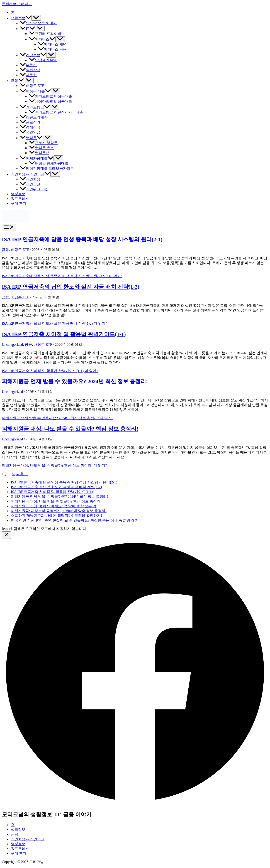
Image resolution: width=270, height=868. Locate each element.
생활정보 (21, 18)
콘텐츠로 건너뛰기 (17, 4)
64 (14, 474)
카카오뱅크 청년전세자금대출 (56, 112)
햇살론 (31, 138)
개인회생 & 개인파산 (31, 174)
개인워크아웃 (34, 189)
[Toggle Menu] (36, 18)
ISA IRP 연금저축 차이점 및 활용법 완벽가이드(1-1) (64, 334)
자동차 (28, 75)
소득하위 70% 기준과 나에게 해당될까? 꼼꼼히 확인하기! (56, 516)
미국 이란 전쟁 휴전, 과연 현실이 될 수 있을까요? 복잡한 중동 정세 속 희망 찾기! (75, 520)
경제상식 (30, 127)
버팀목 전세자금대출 (49, 163)
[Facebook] (135, 804)
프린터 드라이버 (45, 34)
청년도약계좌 (34, 117)
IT (28, 29)
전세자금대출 (37, 158)
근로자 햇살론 (43, 143)
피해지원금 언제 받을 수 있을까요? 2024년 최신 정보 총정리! (75, 381)
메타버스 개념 (52, 44)
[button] (28, 18)
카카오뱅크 (35, 107)
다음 (22, 474)
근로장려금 (32, 122)
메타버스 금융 (52, 49)
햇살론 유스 (41, 148)
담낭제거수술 (43, 60)
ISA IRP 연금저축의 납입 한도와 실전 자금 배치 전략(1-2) (71, 287)
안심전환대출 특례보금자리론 (47, 168)
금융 (17, 81)
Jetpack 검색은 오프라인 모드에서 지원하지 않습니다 (44, 529)
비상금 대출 (35, 91)
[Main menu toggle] (9, 227)
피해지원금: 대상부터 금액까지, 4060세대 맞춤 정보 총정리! (59, 511)
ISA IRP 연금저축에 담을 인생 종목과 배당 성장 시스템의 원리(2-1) (82, 239)
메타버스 (42, 39)
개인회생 (30, 179)
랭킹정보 (18, 194)
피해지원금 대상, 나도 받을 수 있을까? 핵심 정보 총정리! (70, 429)
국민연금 (30, 132)
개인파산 (30, 184)
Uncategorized (12, 345)
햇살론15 (39, 153)
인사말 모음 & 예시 (38, 23)
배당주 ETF (32, 86)
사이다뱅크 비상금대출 (51, 102)
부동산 (28, 65)
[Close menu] (6, 535)
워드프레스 (20, 199)
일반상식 (30, 70)
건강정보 (33, 55)
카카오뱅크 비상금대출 (51, 97)
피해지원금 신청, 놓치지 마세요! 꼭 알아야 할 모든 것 (54, 506)
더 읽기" (62, 276)
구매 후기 (19, 203)
